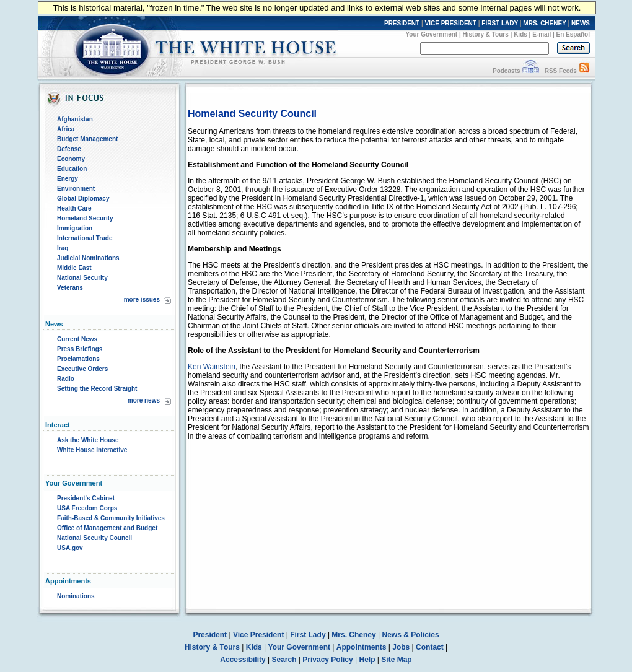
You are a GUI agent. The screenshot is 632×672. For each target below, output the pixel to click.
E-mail (542, 34)
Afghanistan (75, 119)
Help (367, 660)
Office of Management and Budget (107, 528)
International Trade (85, 238)
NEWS (581, 23)
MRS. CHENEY (544, 23)
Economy (71, 159)
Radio (66, 379)
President (210, 635)
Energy (68, 179)
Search (284, 660)
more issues (142, 299)
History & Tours (486, 34)
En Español (573, 34)
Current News (77, 339)
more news (144, 400)
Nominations (76, 596)
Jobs (401, 647)
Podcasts (506, 71)
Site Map (396, 660)
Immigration (75, 228)
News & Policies (411, 635)
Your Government (431, 34)
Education (72, 169)
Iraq (63, 248)
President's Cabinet (86, 498)
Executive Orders (82, 369)
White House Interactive (92, 450)
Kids (520, 34)
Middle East (74, 268)
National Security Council (94, 538)
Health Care (74, 208)
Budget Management (87, 139)
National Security (82, 278)
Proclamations (78, 359)
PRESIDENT (402, 23)
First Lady (308, 635)
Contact (430, 647)
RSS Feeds (561, 71)
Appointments (362, 647)
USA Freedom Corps (87, 508)
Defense (69, 149)
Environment (76, 189)
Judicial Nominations (88, 258)
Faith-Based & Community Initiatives (111, 518)
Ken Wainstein (212, 367)
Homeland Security (85, 218)
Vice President (259, 635)
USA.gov (70, 548)
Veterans (70, 288)
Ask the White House (88, 440)
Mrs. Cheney (353, 635)
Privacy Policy (327, 660)
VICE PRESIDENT (451, 23)
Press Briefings (80, 349)
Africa (66, 129)
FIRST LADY (500, 23)
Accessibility (243, 660)
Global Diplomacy (83, 199)
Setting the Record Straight (97, 389)
